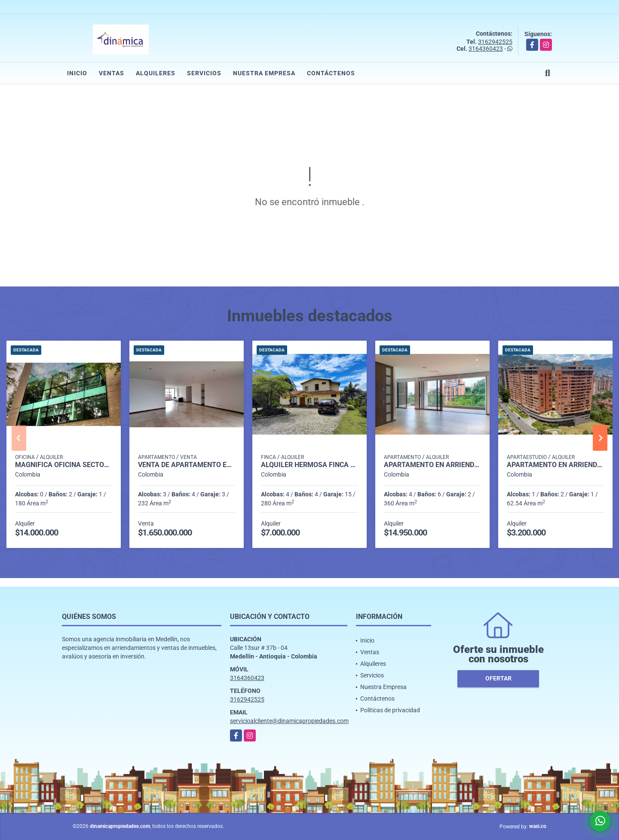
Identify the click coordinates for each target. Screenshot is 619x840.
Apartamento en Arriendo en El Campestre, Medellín (432, 465)
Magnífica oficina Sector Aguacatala (64, 465)
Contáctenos (331, 73)
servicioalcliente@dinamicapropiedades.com (289, 721)
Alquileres (156, 73)
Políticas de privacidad (390, 710)
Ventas (112, 73)
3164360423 (486, 49)
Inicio (77, 73)
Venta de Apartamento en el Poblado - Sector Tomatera (187, 465)
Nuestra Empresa (264, 73)
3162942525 (495, 42)
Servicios (204, 73)
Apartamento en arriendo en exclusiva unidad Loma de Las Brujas (555, 465)
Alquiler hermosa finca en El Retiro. (309, 465)
